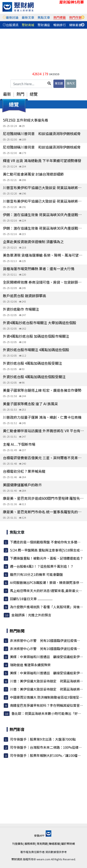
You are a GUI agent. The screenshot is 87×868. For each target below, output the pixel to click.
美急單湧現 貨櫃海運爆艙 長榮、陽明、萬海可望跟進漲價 (43, 255)
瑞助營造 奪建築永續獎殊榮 (30, 665)
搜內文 (71, 83)
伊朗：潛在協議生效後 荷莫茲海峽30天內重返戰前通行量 (43, 215)
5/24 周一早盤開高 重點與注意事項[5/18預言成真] (47, 550)
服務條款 (30, 844)
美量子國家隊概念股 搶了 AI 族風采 (30, 404)
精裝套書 (75, 25)
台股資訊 (12, 25)
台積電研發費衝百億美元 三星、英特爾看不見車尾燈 (43, 458)
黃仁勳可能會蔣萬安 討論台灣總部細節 (33, 174)
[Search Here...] (31, 84)
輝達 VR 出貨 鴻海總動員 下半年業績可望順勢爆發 (42, 161)
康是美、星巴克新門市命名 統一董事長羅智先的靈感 (43, 512)
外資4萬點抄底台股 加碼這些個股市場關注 (36, 336)
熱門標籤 (60, 17)
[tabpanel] (12, 17)
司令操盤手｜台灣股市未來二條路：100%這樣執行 (48, 747)
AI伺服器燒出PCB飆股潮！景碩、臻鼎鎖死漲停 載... (48, 582)
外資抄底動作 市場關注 (21, 309)
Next (83, 17)
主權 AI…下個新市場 (19, 444)
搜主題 (59, 83)
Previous (4, 17)
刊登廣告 (18, 844)
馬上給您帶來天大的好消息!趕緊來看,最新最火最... (47, 591)
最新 (7, 94)
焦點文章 (44, 17)
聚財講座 (44, 25)
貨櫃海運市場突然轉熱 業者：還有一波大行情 (39, 269)
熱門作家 (75, 17)
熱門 (20, 94)
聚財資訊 (17, 859)
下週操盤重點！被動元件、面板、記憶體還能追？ (47, 558)
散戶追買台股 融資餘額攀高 (25, 296)
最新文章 (28, 17)
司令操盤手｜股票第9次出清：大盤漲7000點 (43, 739)
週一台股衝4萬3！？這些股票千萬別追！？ (42, 566)
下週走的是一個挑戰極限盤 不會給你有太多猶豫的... (48, 542)
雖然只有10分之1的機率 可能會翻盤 (36, 574)
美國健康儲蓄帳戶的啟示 (22, 485)
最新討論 (12, 17)
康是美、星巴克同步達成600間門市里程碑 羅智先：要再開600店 (43, 498)
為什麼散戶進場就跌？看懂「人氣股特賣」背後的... (48, 607)
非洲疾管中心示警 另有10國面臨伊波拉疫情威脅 (47, 640)
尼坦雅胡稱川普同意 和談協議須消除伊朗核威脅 (42, 134)
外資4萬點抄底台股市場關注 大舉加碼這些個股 (40, 323)
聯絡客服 (54, 844)
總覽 (34, 94)
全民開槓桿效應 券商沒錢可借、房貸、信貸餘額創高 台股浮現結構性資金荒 (43, 282)
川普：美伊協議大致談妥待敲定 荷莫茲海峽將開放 (48, 681)
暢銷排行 (60, 25)
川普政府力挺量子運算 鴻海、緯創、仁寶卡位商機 (42, 417)
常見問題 (42, 844)
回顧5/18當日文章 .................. (31, 599)
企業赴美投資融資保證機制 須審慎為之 (33, 242)
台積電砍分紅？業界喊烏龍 (24, 471)
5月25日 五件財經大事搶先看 (26, 120)
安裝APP (43, 835)
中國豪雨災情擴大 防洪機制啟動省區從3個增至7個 (47, 697)
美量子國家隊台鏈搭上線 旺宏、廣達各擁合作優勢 (42, 390)
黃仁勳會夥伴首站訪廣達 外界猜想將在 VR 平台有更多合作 (43, 431)
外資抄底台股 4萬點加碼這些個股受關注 (34, 377)
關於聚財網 (68, 844)
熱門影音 (17, 729)
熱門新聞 (17, 631)
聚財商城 (28, 25)
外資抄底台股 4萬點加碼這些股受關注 (32, 363)
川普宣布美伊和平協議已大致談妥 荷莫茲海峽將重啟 (43, 188)
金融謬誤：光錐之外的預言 (31, 615)
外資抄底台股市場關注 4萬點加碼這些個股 (36, 350)
